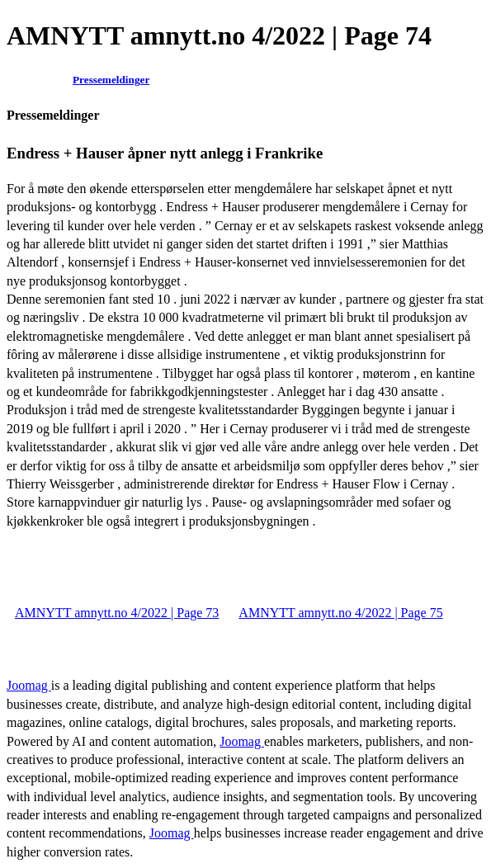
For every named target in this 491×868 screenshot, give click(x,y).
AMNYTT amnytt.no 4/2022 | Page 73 (117, 613)
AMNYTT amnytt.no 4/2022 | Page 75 (340, 613)
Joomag (29, 685)
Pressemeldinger (111, 80)
